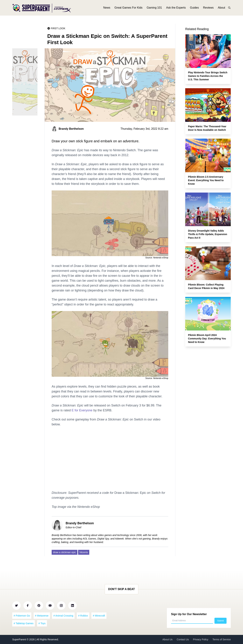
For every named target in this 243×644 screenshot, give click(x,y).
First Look (58, 28)
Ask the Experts (176, 8)
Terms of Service (222, 639)
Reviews (208, 8)
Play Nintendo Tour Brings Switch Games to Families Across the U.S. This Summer (208, 76)
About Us (168, 639)
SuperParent (20, 639)
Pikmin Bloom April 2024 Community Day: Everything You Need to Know (207, 339)
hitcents (84, 552)
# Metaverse (42, 616)
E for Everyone (82, 410)
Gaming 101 (154, 8)
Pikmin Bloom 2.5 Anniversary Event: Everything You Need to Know (206, 180)
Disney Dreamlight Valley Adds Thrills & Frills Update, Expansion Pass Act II (208, 234)
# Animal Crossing (63, 616)
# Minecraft (99, 616)
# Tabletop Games (24, 623)
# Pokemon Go (22, 616)
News (107, 8)
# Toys (42, 623)
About (221, 8)
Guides (194, 8)
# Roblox (83, 616)
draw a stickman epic (65, 552)
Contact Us (183, 639)
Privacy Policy (201, 639)
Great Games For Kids (129, 8)
